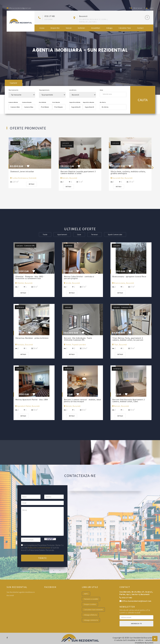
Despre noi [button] (55, 28)
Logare (150, 8)
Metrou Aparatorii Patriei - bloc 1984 (32, 400)
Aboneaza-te (136, 624)
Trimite (42, 558)
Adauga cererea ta (91, 620)
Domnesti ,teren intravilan (22, 171)
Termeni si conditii (91, 599)
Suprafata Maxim (89, 102)
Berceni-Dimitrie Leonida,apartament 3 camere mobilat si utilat (78, 172)
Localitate (73, 90)
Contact (140, 28)
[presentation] (153, 167)
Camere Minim (13, 102)
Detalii (32, 184)
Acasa (42, 28)
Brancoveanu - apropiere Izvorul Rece (130, 277)
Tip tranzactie (13, 90)
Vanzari (69, 28)
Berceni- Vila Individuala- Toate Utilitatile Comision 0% (78, 339)
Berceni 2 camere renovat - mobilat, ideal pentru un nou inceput (82, 401)
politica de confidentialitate (39, 548)
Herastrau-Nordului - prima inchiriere (32, 338)
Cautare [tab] (14, 83)
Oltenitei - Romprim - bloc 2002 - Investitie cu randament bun (30, 277)
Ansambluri (96, 28)
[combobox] (113, 94)
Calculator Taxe (125, 28)
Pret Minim (43, 102)
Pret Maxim (56, 102)
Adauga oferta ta (90, 615)
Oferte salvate (136, 8)
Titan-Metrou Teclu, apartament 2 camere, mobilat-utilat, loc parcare (128, 339)
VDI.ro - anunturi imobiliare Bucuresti (144, 641)
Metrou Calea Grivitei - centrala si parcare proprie (79, 277)
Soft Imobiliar (129, 640)
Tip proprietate (44, 90)
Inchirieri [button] (81, 28)
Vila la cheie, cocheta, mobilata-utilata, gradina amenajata (128, 172)
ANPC (86, 594)
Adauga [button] (109, 28)
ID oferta (103, 102)
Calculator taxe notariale (93, 610)
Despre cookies (90, 604)
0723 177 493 (50, 16)
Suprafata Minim (75, 102)
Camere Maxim (27, 102)
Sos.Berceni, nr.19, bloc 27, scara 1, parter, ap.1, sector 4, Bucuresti (136, 593)
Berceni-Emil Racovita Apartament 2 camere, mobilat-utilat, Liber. (128, 401)
